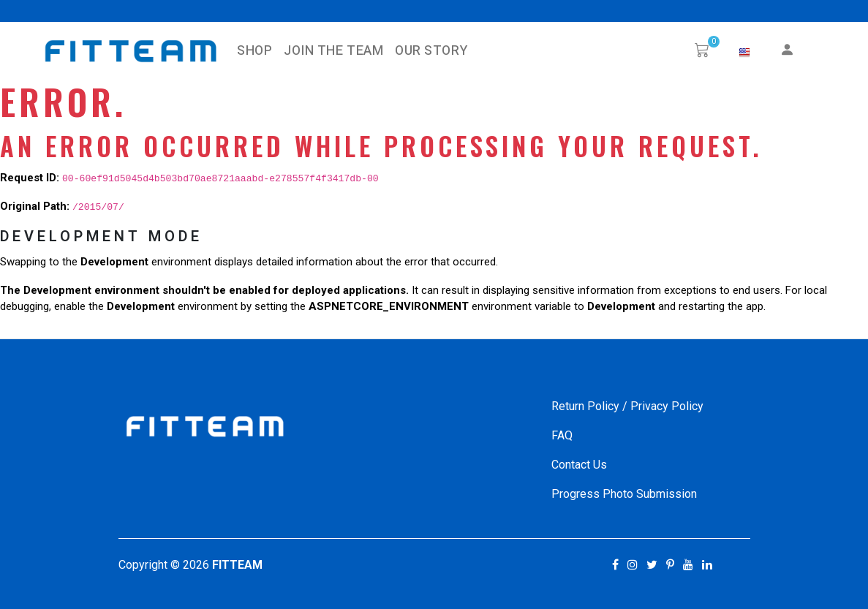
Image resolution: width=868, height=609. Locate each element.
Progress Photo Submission (624, 494)
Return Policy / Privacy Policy (627, 406)
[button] (744, 53)
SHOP (254, 51)
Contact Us (579, 465)
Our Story (431, 51)
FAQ (562, 435)
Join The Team (333, 51)
